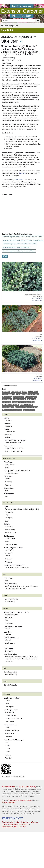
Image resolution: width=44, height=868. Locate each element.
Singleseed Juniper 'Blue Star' (18, 54)
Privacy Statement (8, 803)
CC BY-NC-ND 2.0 (37, 298)
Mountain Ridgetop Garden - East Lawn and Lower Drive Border (22, 237)
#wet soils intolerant (21, 407)
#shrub (25, 392)
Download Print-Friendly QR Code (13, 777)
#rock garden (7, 402)
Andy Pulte (18, 180)
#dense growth (33, 407)
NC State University (9, 787)
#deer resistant (7, 399)
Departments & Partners (30, 822)
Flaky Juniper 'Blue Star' (25, 52)
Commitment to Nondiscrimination (20, 800)
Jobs (17, 822)
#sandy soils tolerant (26, 405)
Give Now (22, 827)
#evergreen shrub (29, 402)
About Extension (8, 822)
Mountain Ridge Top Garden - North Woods (16, 247)
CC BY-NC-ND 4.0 (37, 338)
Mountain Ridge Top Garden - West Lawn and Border (19, 251)
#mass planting (7, 397)
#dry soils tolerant (8, 407)
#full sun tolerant (16, 392)
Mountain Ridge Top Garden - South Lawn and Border (19, 244)
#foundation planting (20, 399)
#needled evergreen (31, 397)
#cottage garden (34, 394)
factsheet (23, 173)
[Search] (19, 21)
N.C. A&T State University (27, 787)
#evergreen (6, 392)
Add (5, 256)
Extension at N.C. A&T (9, 827)
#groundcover (32, 399)
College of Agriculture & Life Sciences (15, 824)
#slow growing (33, 392)
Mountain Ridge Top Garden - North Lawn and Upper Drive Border (23, 240)
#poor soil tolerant (29, 410)
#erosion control (19, 397)
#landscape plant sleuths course (12, 410)
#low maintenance (22, 394)
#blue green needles (9, 394)
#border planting (17, 402)
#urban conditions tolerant (11, 405)
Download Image (37, 300)
